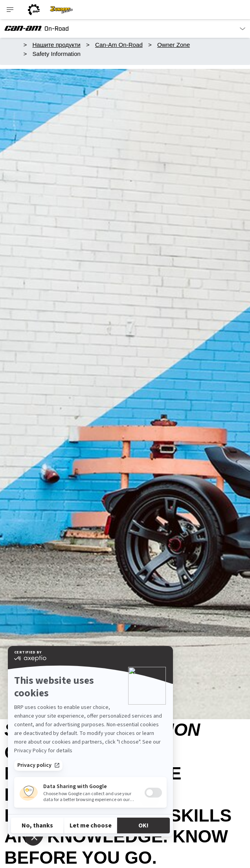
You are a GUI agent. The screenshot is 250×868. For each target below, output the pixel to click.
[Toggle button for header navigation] (11, 10)
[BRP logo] (34, 10)
